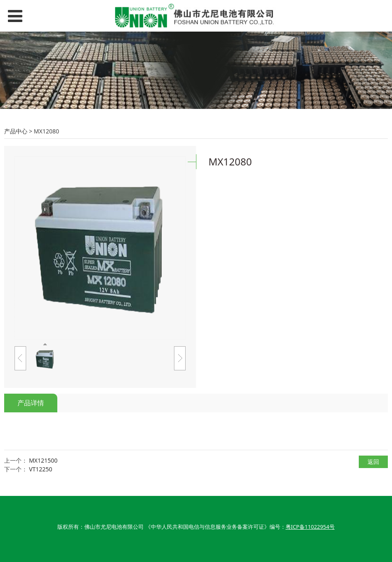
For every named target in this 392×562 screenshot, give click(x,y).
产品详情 (31, 403)
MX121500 (43, 460)
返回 (373, 462)
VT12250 (41, 469)
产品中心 (16, 131)
